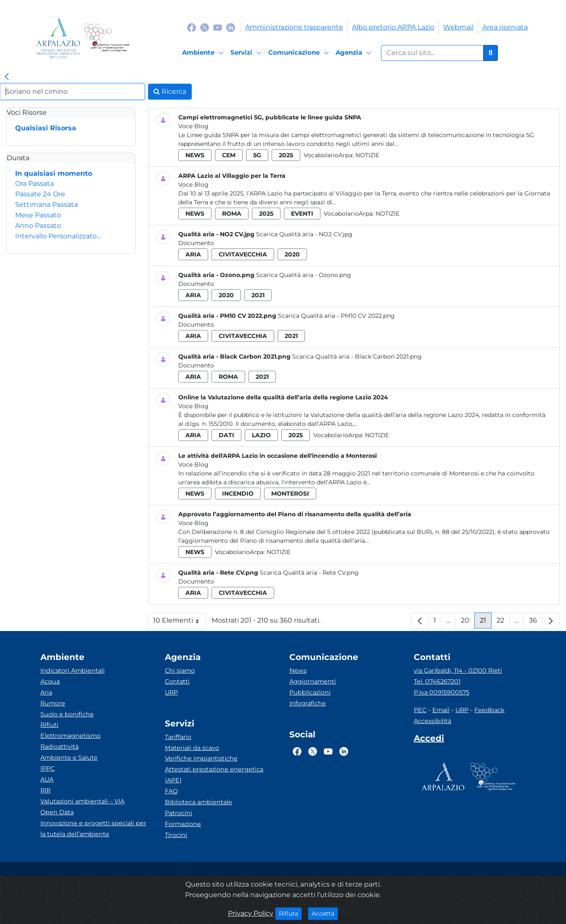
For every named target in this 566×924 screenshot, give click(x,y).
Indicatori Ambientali (73, 671)
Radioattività (60, 747)
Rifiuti (49, 725)
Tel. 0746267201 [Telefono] (437, 681)
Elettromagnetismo (70, 736)
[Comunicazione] (300, 53)
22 (503, 622)
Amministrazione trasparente (294, 27)
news (195, 155)
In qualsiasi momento (54, 173)
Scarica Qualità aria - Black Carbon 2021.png (357, 356)
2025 (286, 155)
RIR (45, 790)
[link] (7, 77)
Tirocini (176, 835)
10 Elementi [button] (180, 622)
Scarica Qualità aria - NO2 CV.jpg (304, 234)
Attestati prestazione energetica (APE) (214, 775)
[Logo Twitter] (205, 27)
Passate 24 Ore (40, 194)
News (298, 671)
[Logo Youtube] (218, 27)
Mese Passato (38, 215)
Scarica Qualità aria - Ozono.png (304, 275)
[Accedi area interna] (429, 740)
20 (468, 622)
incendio (238, 494)
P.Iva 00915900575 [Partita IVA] (442, 692)
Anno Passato (38, 226)
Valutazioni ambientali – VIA (82, 801)
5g (257, 155)
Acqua (50, 681)
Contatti (177, 681)
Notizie (367, 155)
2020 (292, 254)
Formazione (183, 824)
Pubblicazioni (310, 692)
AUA (47, 779)
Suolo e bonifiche (67, 714)
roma (232, 214)
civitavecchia (243, 254)
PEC (420, 710)
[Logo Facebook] (192, 27)
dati (226, 435)
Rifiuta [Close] (290, 913)
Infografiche (308, 703)
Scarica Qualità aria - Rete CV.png (309, 573)
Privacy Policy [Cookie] (251, 913)
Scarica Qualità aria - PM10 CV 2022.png (336, 316)
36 (536, 622)
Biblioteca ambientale (198, 802)
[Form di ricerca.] (432, 53)
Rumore (53, 703)
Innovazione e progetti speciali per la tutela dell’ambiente (93, 829)
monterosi (290, 494)
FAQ (171, 791)
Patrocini (179, 813)
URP (171, 692)
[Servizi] (247, 53)
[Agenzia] (355, 53)
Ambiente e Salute (69, 758)
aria (193, 254)
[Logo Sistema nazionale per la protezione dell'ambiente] (107, 38)
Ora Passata (34, 183)
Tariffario (178, 737)
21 (486, 622)
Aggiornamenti (313, 681)
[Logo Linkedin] (231, 27)
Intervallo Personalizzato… (58, 236)
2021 (258, 295)
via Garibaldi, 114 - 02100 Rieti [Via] (458, 671)
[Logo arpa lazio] (58, 38)
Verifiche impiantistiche (201, 758)
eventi (302, 214)
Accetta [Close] (325, 913)
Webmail (458, 27)
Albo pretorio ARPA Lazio (393, 27)
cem (229, 155)
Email (441, 710)
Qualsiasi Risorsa (46, 128)
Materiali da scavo (192, 748)
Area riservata (505, 27)
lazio (261, 435)
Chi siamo (180, 671)
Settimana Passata (46, 205)
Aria (46, 692)
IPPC (48, 768)
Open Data (57, 812)
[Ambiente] (204, 53)
